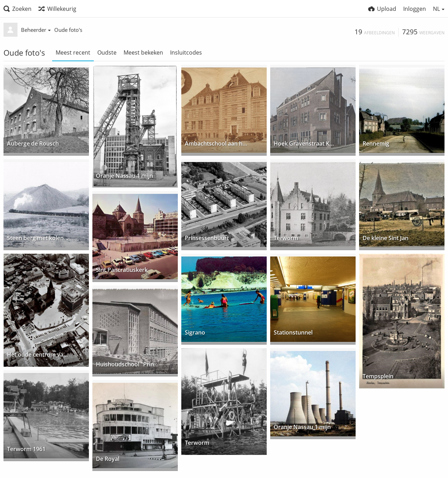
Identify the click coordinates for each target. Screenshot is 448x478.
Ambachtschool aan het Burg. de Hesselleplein (216, 144)
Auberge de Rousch (33, 144)
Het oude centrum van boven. (38, 355)
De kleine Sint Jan (386, 238)
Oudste (107, 52)
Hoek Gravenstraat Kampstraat (305, 144)
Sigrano (195, 333)
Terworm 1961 (26, 449)
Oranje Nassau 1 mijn (124, 176)
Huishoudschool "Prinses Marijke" (127, 365)
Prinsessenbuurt (207, 238)
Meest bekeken (143, 52)
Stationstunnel (293, 333)
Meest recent (73, 52)
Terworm (286, 238)
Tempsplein (378, 377)
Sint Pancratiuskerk (122, 270)
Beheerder (36, 30)
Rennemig (376, 144)
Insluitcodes (186, 52)
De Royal (108, 459)
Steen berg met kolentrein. (38, 238)
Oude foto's (68, 30)
